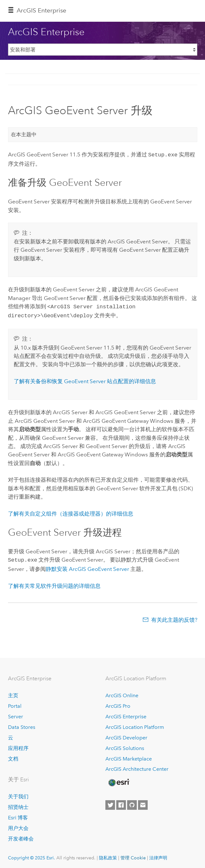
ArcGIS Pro (118, 703)
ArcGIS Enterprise (41, 10)
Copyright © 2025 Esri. (32, 855)
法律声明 (158, 855)
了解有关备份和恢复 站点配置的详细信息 (85, 379)
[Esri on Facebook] (121, 803)
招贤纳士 (18, 805)
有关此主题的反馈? (174, 617)
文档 (13, 756)
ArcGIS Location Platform (135, 725)
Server (16, 714)
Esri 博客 (18, 815)
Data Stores (22, 725)
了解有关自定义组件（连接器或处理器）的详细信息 (71, 512)
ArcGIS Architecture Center (137, 767)
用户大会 (18, 826)
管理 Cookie (133, 855)
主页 (13, 693)
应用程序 (18, 746)
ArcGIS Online (122, 693)
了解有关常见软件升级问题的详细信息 (54, 583)
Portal (15, 703)
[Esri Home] (119, 780)
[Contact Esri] (143, 803)
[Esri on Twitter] (110, 803)
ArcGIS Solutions (125, 746)
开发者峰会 (21, 836)
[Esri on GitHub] (132, 803)
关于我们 (18, 794)
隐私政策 (108, 855)
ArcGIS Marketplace (129, 756)
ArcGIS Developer (126, 735)
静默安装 (87, 566)
